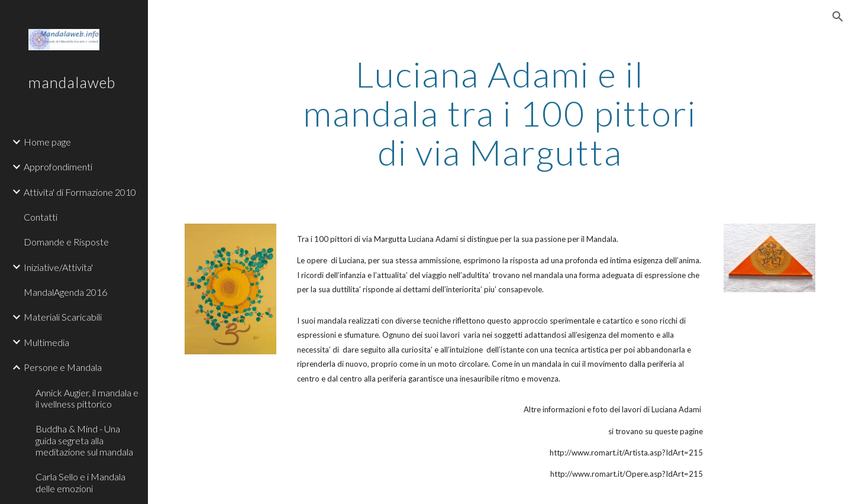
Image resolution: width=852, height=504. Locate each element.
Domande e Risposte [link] (66, 242)
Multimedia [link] (46, 342)
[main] (500, 113)
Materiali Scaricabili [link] (63, 317)
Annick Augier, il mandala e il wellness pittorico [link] (87, 398)
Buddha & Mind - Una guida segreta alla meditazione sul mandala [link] (84, 440)
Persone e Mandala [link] (63, 367)
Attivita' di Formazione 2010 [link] (80, 192)
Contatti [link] (41, 217)
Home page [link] (47, 142)
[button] (838, 17)
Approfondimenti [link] (58, 167)
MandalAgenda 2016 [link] (65, 292)
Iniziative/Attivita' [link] (58, 267)
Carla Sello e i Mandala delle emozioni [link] (80, 482)
